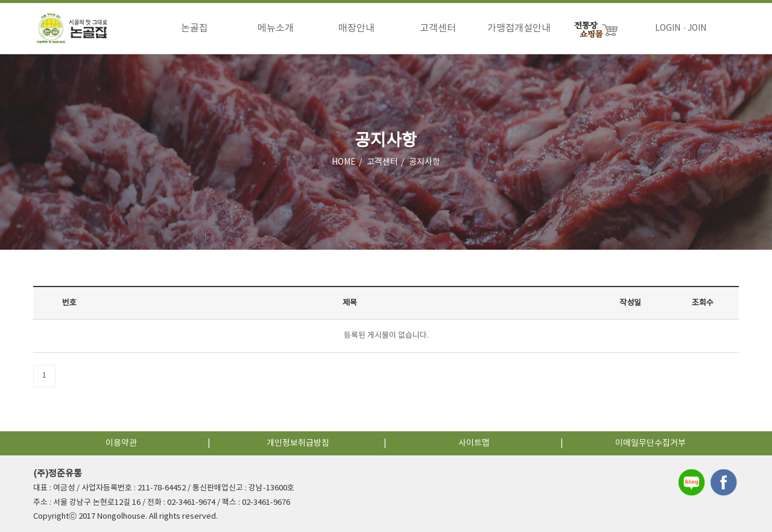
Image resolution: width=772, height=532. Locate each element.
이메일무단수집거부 (650, 443)
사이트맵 (474, 443)
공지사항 (425, 162)
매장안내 (356, 28)
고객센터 (438, 28)
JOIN (697, 28)
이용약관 (121, 443)
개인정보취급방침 (298, 443)
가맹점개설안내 (519, 28)
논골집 (195, 28)
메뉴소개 (276, 28)
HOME (344, 162)
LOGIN (668, 28)
